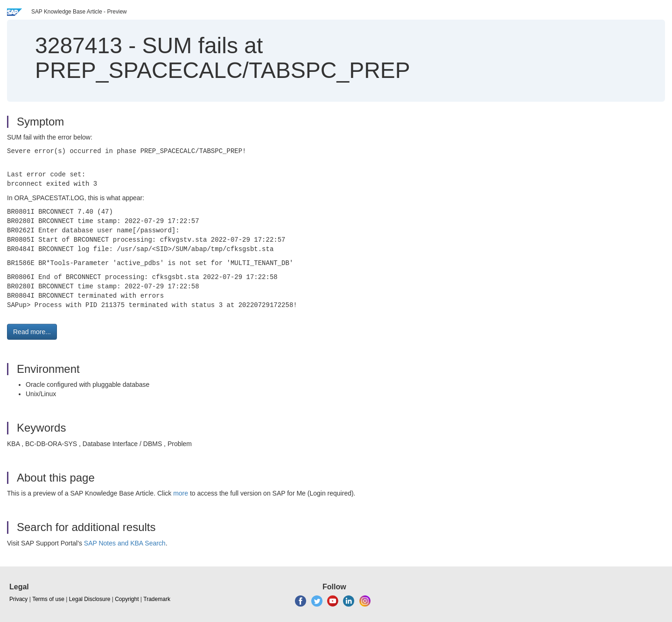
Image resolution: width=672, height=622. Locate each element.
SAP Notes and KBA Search (125, 543)
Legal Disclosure (90, 599)
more (181, 493)
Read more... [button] (32, 332)
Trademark (157, 599)
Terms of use (48, 599)
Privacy (18, 599)
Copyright (127, 599)
